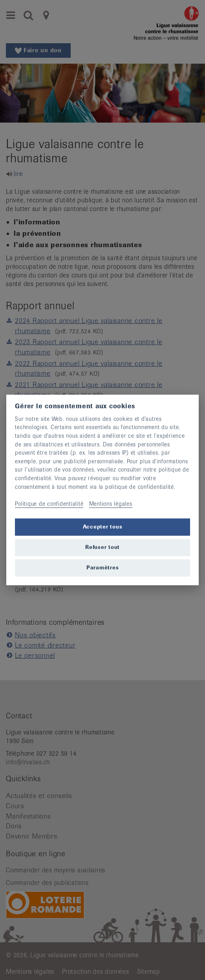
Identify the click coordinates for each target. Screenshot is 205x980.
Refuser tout (102, 547)
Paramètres (103, 568)
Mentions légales (111, 504)
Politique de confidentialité (49, 504)
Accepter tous (103, 527)
